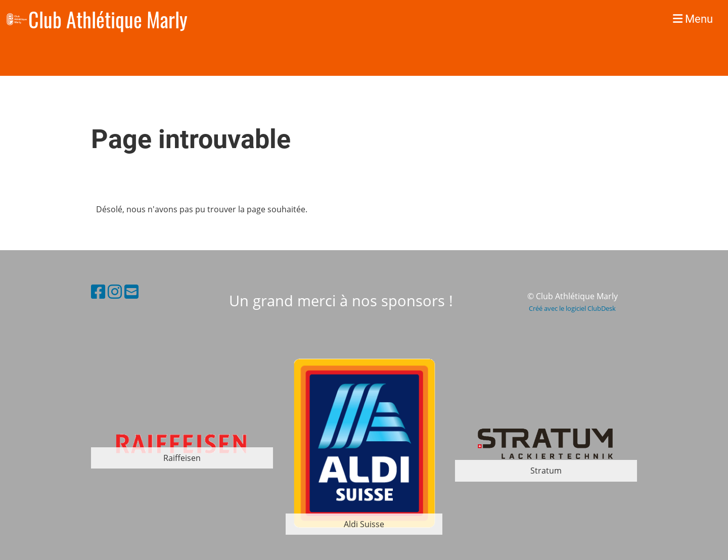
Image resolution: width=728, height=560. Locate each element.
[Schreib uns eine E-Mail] (131, 291)
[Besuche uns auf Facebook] (98, 291)
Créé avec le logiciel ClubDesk (572, 308)
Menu (693, 19)
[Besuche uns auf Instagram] (115, 291)
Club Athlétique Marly (108, 19)
